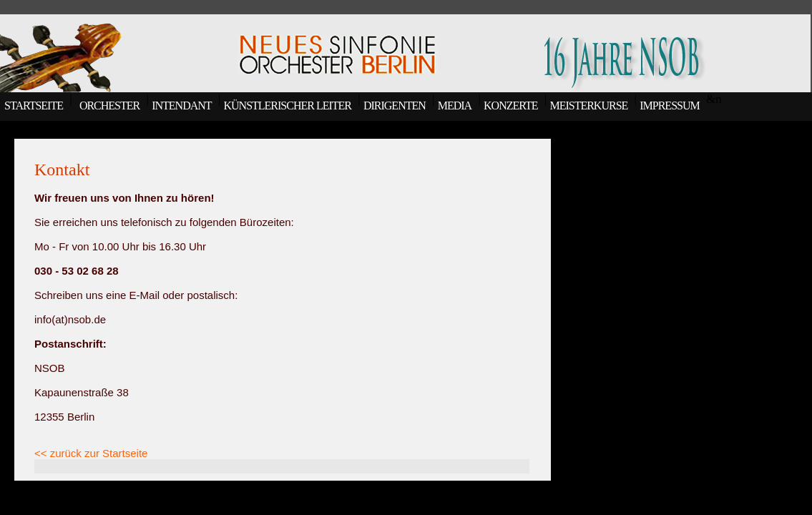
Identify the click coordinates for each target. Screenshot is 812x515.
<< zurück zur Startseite (91, 453)
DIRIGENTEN (395, 106)
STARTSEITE (31, 106)
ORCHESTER (107, 106)
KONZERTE (510, 106)
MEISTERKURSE (588, 106)
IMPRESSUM (669, 106)
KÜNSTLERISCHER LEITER (287, 106)
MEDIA (455, 106)
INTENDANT (181, 106)
